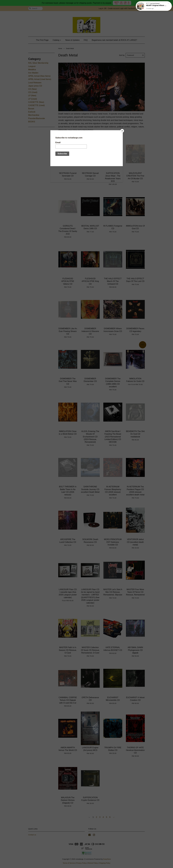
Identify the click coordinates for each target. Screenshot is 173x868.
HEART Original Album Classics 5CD (157, 6)
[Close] (122, 131)
